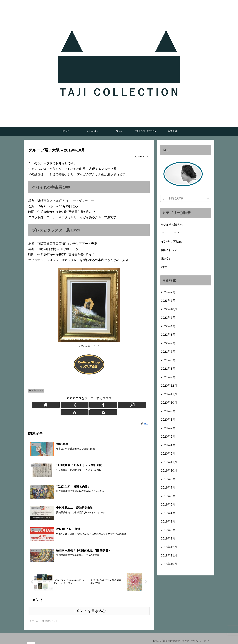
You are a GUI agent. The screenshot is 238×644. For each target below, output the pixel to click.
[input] (186, 198)
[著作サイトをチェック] (71, 405)
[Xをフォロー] (78, 405)
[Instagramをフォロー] (92, 405)
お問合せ (154, 635)
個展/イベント (36, 390)
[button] (208, 198)
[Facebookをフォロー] (85, 405)
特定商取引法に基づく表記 (174, 635)
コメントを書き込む (89, 604)
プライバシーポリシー (201, 635)
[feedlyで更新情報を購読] (99, 405)
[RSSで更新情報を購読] (106, 405)
